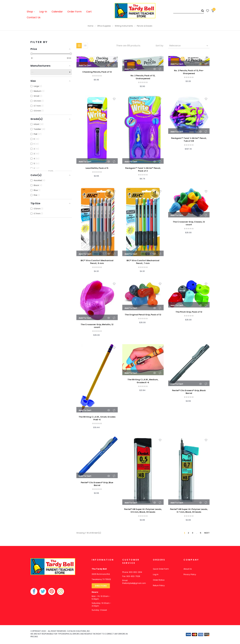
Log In (156, 574)
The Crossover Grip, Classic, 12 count (189, 223)
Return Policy (159, 585)
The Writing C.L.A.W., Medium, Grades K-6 (143, 381)
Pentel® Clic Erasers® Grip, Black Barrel (189, 392)
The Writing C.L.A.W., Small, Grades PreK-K (97, 418)
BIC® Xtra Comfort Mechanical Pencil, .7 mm (143, 262)
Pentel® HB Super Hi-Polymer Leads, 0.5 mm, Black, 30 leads (143, 511)
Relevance (189, 46)
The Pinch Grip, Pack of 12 (189, 312)
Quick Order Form (161, 569)
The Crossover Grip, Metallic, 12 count (97, 326)
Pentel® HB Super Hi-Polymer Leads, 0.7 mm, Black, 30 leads (189, 511)
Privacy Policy (190, 574)
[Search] (189, 11)
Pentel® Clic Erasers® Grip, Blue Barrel (97, 484)
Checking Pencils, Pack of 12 (97, 72)
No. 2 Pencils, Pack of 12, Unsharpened (143, 77)
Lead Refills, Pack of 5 (97, 168)
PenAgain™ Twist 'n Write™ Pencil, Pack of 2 (143, 170)
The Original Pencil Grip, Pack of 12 (143, 315)
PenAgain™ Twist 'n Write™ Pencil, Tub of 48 (189, 140)
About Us (188, 569)
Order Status (159, 580)
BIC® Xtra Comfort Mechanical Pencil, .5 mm (97, 262)
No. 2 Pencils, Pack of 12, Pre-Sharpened (189, 72)
